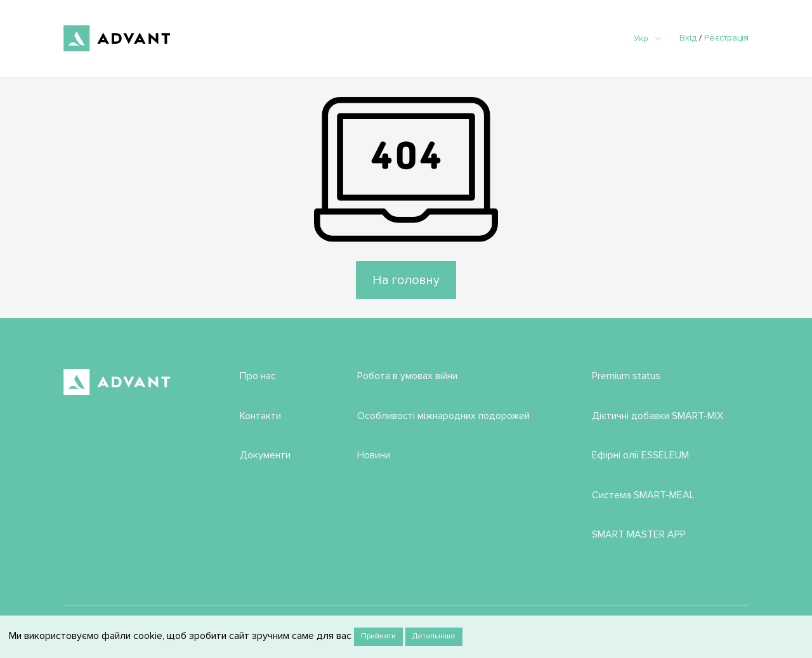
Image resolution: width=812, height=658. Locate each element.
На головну (406, 280)
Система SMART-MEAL (643, 495)
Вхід (688, 38)
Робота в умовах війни (407, 376)
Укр (647, 38)
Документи (265, 455)
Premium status (626, 376)
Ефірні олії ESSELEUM (640, 455)
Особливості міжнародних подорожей (443, 416)
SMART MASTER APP (639, 534)
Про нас (258, 376)
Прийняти (378, 636)
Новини (374, 455)
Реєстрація (726, 38)
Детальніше (434, 636)
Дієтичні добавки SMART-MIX (658, 416)
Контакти (260, 416)
